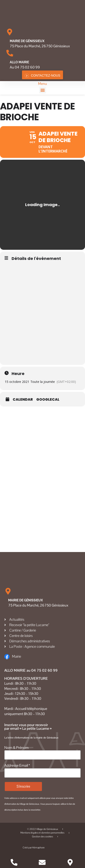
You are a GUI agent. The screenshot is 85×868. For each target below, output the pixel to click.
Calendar (23, 400)
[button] (43, 90)
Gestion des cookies (42, 836)
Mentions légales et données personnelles (42, 833)
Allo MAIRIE (19, 62)
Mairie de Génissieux (27, 41)
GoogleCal (48, 400)
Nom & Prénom (16, 748)
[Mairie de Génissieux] (10, 32)
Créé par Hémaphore (42, 848)
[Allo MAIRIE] (10, 53)
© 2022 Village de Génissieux (42, 829)
